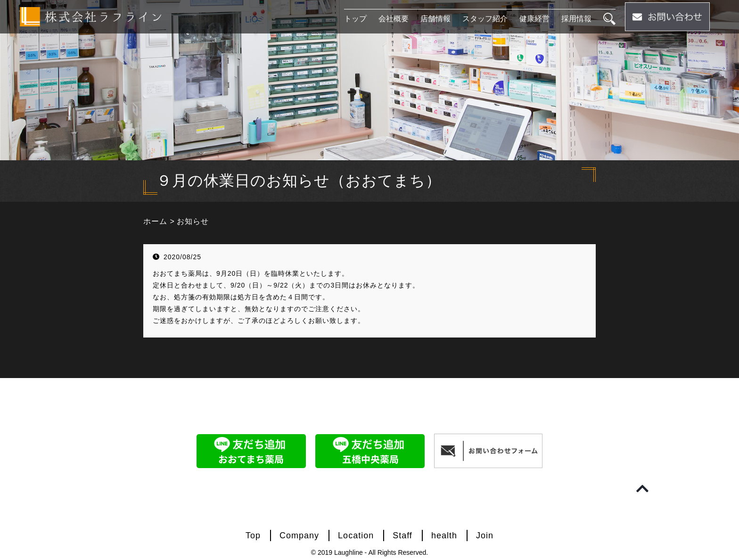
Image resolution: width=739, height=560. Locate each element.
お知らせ (193, 221)
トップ (355, 19)
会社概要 (394, 19)
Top (253, 535)
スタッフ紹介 (485, 19)
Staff (402, 535)
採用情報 (576, 19)
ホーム (155, 221)
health (444, 535)
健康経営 (534, 19)
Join (485, 535)
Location (356, 535)
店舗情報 (435, 19)
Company (299, 535)
